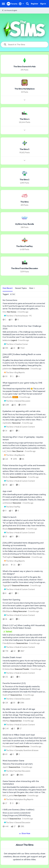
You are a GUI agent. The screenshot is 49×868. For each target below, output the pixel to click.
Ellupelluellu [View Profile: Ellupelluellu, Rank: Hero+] (7, 397)
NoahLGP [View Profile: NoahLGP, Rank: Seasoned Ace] (6, 695)
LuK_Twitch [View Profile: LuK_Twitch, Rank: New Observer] (7, 451)
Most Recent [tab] (8, 288)
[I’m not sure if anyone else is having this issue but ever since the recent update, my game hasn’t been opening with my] (24, 605)
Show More (25, 833)
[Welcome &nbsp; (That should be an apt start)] (24, 764)
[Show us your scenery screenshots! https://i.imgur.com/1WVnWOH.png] (24, 814)
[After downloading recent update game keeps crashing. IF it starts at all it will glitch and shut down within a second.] (24, 497)
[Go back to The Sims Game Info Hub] (25, 67)
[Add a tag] (13, 294)
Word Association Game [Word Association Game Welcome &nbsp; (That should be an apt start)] (13, 761)
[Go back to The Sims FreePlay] (24, 246)
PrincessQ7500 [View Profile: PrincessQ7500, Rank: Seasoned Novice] (9, 747)
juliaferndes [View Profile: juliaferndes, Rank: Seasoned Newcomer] (7, 369)
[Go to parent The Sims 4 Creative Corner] (15, 344)
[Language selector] (21, 4)
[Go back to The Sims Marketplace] (25, 89)
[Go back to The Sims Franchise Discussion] (25, 268)
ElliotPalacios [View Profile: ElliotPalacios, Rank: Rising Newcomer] (8, 611)
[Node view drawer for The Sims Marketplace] (25, 100)
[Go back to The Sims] (24, 202)
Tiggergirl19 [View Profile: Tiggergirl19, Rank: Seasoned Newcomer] (7, 586)
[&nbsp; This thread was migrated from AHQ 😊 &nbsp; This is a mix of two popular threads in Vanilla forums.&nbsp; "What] (24, 391)
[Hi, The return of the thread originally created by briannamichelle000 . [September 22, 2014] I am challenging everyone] (24, 689)
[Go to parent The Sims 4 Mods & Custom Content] (19, 427)
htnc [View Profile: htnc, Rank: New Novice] (4, 312)
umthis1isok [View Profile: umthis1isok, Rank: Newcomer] (7, 503)
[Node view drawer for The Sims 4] (25, 130)
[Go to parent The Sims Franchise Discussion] (17, 771)
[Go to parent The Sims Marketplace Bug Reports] (18, 799)
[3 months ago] (23, 312)
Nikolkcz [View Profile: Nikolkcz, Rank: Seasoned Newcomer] (6, 477)
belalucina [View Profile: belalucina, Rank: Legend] (7, 340)
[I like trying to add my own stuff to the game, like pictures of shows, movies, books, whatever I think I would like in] (24, 580)
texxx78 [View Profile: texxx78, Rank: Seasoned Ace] (6, 819)
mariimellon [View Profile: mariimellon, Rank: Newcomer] (7, 423)
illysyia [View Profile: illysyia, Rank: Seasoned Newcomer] (5, 529)
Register (35, 4)
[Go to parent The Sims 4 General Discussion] (17, 401)
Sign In (43, 4)
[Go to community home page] (12, 4)
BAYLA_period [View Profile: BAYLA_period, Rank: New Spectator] (8, 795)
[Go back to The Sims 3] (24, 149)
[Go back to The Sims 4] (25, 119)
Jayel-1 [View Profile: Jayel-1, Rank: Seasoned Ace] (5, 767)
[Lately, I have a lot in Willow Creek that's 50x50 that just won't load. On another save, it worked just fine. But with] (24, 741)
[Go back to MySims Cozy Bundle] (25, 224)
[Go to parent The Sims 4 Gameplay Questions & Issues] (21, 750)
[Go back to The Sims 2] (24, 180)
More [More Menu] (32, 288)
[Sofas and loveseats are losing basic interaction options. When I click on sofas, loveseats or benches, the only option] (24, 471)
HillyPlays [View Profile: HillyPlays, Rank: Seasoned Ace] (6, 721)
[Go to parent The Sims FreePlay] (12, 507)
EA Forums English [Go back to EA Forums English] (9, 10)
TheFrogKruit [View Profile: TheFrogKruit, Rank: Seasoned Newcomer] (8, 557)
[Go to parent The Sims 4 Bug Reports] (14, 373)
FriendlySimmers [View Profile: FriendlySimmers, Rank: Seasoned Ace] (9, 643)
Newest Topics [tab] (21, 288)
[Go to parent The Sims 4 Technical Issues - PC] (17, 316)
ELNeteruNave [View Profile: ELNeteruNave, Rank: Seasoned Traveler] (8, 669)
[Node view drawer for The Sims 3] (25, 160)
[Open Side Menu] (3, 4)
